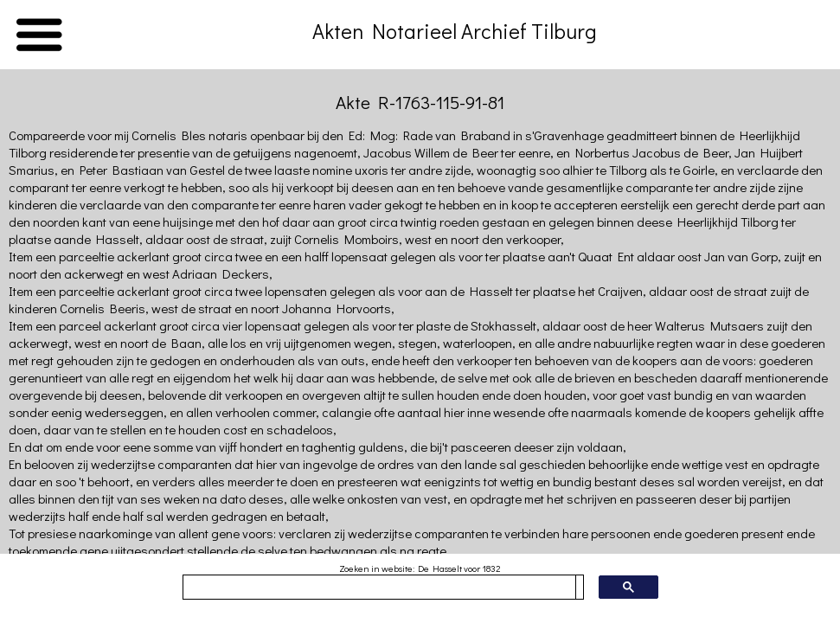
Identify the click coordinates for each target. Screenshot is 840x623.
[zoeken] (379, 588)
